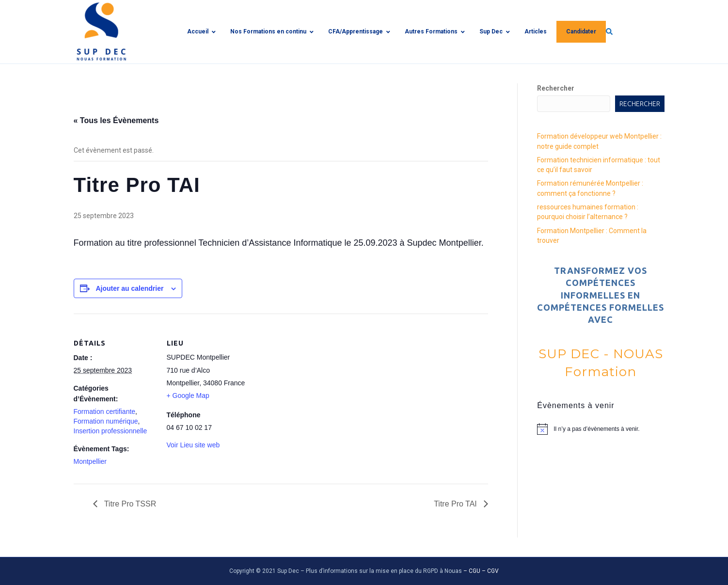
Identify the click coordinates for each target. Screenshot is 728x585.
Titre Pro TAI (456, 504)
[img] (603, 32)
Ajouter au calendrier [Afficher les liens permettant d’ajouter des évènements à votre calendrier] (129, 288)
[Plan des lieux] (311, 381)
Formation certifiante (105, 411)
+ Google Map (188, 395)
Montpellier (90, 461)
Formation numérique (106, 421)
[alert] (601, 429)
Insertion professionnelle (111, 431)
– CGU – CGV (481, 571)
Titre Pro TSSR (129, 504)
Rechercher (556, 88)
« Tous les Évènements (116, 120)
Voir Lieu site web (193, 445)
